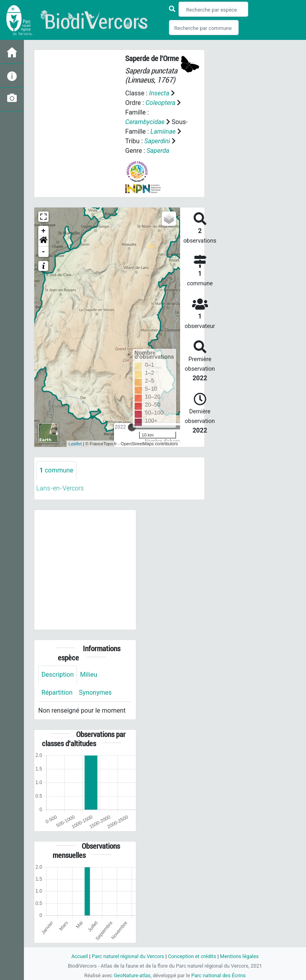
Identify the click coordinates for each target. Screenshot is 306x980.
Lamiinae (163, 131)
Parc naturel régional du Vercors (128, 956)
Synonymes (95, 693)
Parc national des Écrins (219, 975)
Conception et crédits (192, 956)
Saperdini (157, 141)
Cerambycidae (145, 122)
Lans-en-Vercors (60, 488)
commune (56, 470)
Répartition (57, 693)
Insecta (159, 93)
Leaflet (75, 444)
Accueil (80, 956)
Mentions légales (239, 956)
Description (58, 675)
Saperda (158, 151)
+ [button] (44, 231)
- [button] (44, 252)
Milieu (89, 675)
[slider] (132, 427)
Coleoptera (160, 103)
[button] (43, 241)
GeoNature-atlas (132, 975)
